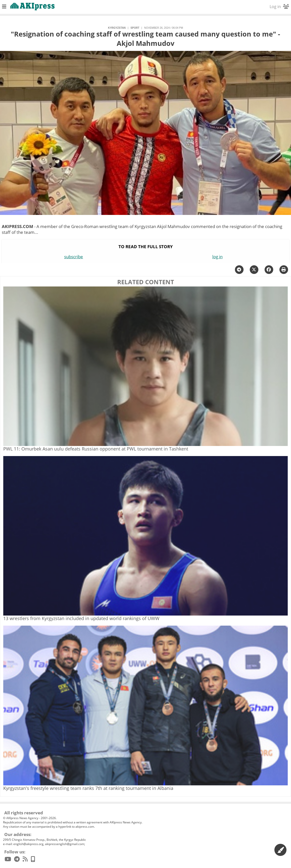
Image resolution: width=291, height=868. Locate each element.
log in (217, 257)
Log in (279, 7)
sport (135, 28)
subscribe (74, 257)
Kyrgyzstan (117, 28)
